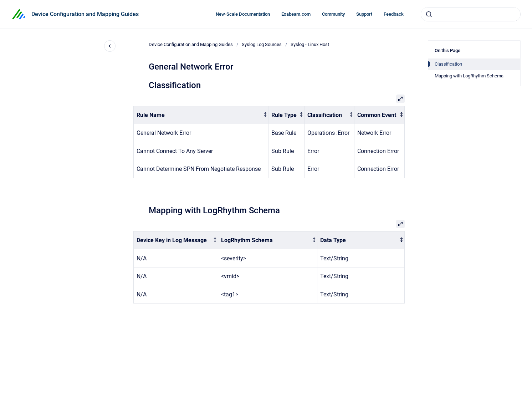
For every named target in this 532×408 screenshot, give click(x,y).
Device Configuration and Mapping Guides (85, 14)
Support (364, 14)
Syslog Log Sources (262, 44)
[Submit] (429, 14)
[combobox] (471, 14)
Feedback (394, 14)
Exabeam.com (296, 14)
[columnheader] (201, 115)
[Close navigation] (110, 46)
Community (333, 14)
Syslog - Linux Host (310, 44)
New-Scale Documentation (243, 14)
